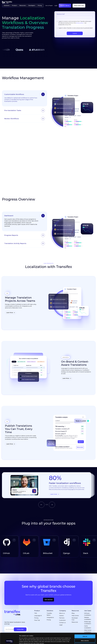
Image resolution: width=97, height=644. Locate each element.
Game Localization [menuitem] (88, 618)
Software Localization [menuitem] (88, 606)
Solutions (7, 6)
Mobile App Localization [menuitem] (88, 614)
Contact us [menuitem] (62, 614)
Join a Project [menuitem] (49, 6)
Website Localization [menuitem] (88, 610)
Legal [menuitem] (61, 616)
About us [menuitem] (62, 605)
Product (15, 6)
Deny (85, 635)
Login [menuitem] (56, 6)
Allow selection (85, 630)
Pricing (40, 6)
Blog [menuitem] (73, 605)
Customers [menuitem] (62, 612)
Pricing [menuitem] (36, 609)
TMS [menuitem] (36, 605)
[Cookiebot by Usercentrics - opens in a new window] (9, 641)
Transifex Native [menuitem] (49, 606)
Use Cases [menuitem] (88, 602)
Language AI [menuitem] (38, 607)
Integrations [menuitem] (50, 609)
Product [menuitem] (37, 602)
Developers (32, 6)
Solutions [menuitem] (50, 602)
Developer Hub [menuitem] (75, 610)
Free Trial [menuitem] (37, 612)
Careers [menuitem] (61, 607)
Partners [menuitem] (62, 609)
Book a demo (65, 6)
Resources (23, 6)
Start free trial (79, 6)
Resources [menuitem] (75, 602)
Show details (76, 641)
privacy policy (80, 23)
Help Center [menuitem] (75, 607)
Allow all (85, 626)
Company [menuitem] (63, 602)
